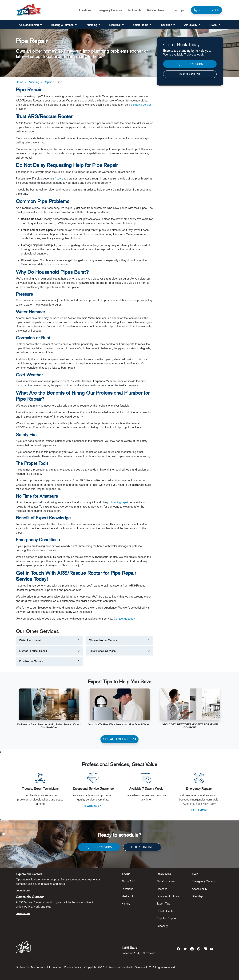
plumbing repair (119, 502)
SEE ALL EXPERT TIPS (119, 739)
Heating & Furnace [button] (63, 25)
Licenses (162, 889)
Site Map (197, 896)
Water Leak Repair (30, 640)
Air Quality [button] (191, 25)
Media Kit (127, 896)
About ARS (128, 881)
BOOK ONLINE (190, 74)
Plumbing (34, 82)
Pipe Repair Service (31, 661)
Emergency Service (204, 881)
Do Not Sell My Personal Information (38, 967)
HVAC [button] (214, 25)
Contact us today (124, 618)
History (126, 903)
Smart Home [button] (141, 25)
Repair (48, 82)
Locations (85, 10)
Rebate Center (156, 10)
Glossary (162, 926)
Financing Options (168, 896)
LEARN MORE (93, 806)
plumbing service (141, 105)
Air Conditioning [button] (29, 25)
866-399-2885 (190, 64)
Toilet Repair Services (102, 651)
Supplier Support (167, 918)
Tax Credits (134, 10)
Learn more (23, 890)
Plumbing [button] (92, 25)
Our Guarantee (166, 881)
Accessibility (199, 889)
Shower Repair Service (103, 640)
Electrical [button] (115, 25)
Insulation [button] (167, 25)
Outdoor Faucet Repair (33, 651)
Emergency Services (109, 10)
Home (20, 82)
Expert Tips (177, 10)
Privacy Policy (72, 967)
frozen (58, 178)
